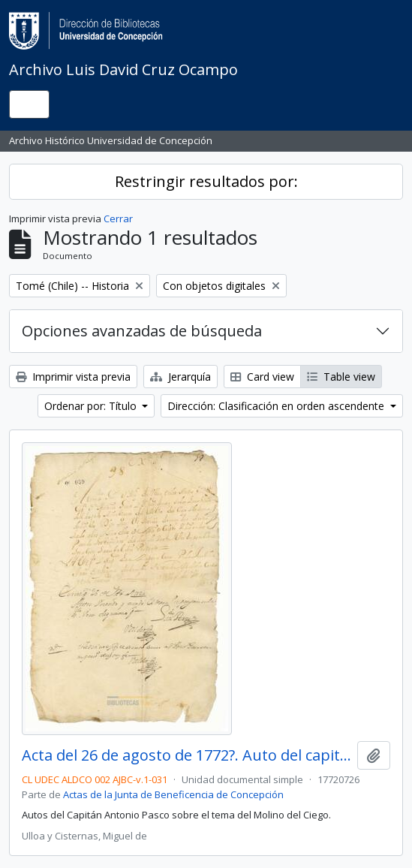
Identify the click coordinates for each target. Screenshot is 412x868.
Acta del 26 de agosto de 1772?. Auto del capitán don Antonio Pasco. (186, 755)
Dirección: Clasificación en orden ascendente (277, 406)
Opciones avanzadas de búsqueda (142, 331)
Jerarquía (180, 377)
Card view (262, 377)
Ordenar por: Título (92, 406)
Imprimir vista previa (73, 377)
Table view (341, 377)
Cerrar (118, 219)
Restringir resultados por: (206, 181)
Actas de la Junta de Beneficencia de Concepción (173, 794)
